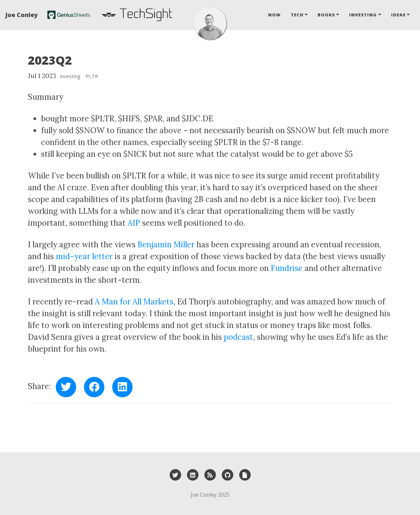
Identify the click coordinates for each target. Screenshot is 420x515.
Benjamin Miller (166, 245)
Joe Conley (21, 15)
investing (70, 76)
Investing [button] (363, 15)
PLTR (92, 76)
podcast (238, 337)
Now (274, 15)
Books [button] (326, 15)
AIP (134, 223)
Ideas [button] (398, 15)
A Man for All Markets (134, 302)
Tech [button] (297, 15)
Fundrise (287, 268)
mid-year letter (84, 256)
